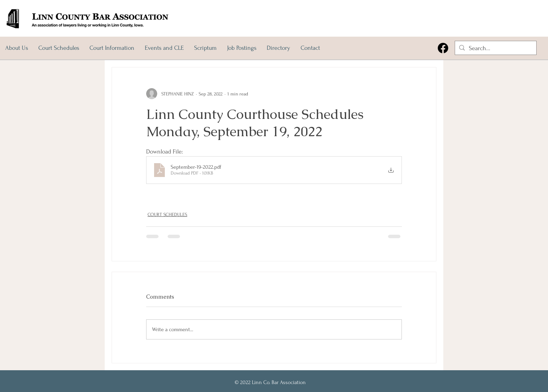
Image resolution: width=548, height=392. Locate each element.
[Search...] (495, 48)
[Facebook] (443, 48)
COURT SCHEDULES (167, 214)
